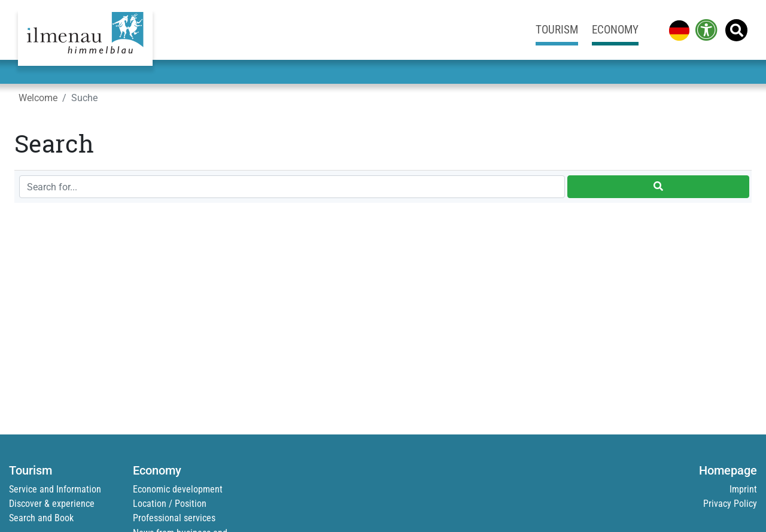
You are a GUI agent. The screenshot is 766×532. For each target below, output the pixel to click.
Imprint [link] (743, 489)
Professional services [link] (174, 518)
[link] (677, 30)
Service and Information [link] (55, 489)
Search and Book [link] (41, 518)
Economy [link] (615, 30)
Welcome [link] (38, 98)
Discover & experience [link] (52, 504)
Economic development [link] (178, 489)
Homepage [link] (728, 470)
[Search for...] (292, 187)
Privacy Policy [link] (730, 504)
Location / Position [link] (170, 504)
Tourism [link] (557, 30)
